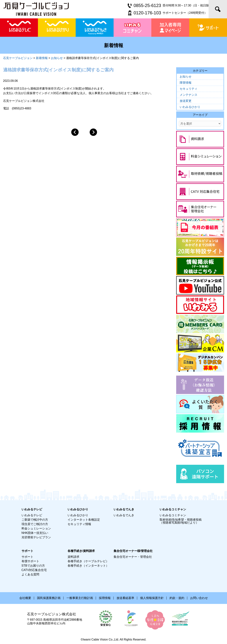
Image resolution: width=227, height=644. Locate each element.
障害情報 (186, 83)
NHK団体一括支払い (35, 533)
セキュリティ (189, 89)
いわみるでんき (124, 515)
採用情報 (105, 598)
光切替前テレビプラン (36, 537)
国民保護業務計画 (49, 598)
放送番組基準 (125, 598)
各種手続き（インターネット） (88, 566)
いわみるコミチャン (173, 515)
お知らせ (186, 77)
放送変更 (186, 101)
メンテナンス (189, 95)
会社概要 (25, 598)
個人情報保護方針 (152, 598)
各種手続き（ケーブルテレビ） (88, 561)
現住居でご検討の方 (35, 524)
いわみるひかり (190, 107)
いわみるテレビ (32, 515)
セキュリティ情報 (79, 524)
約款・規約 (177, 598)
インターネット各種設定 (84, 520)
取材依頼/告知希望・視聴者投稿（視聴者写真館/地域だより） (181, 521)
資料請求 (73, 557)
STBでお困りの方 (33, 566)
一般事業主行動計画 (80, 598)
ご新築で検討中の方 (35, 520)
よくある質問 (30, 574)
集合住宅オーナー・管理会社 (133, 557)
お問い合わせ (199, 598)
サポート (27, 557)
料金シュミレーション (36, 528)
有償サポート (30, 561)
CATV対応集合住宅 (34, 570)
